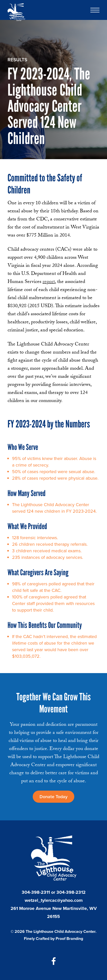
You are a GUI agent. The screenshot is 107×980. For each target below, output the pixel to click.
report (49, 282)
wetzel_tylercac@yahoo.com (54, 900)
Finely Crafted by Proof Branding (53, 939)
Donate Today (53, 797)
